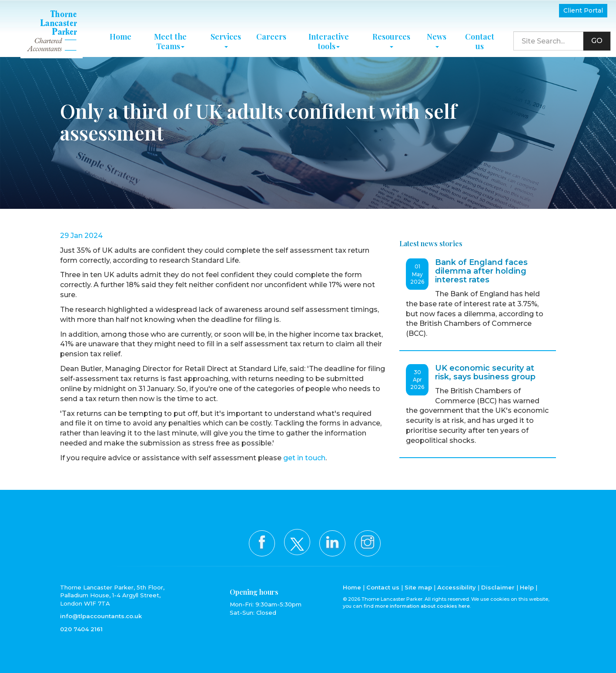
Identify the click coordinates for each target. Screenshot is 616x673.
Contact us (480, 40)
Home (121, 35)
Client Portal (583, 10)
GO (597, 39)
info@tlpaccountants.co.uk (101, 616)
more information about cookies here (422, 606)
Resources (391, 38)
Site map (418, 587)
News (437, 38)
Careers (271, 35)
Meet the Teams (170, 40)
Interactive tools (329, 40)
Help (527, 587)
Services (226, 38)
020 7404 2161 (81, 629)
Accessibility (457, 587)
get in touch (304, 458)
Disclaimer (498, 587)
